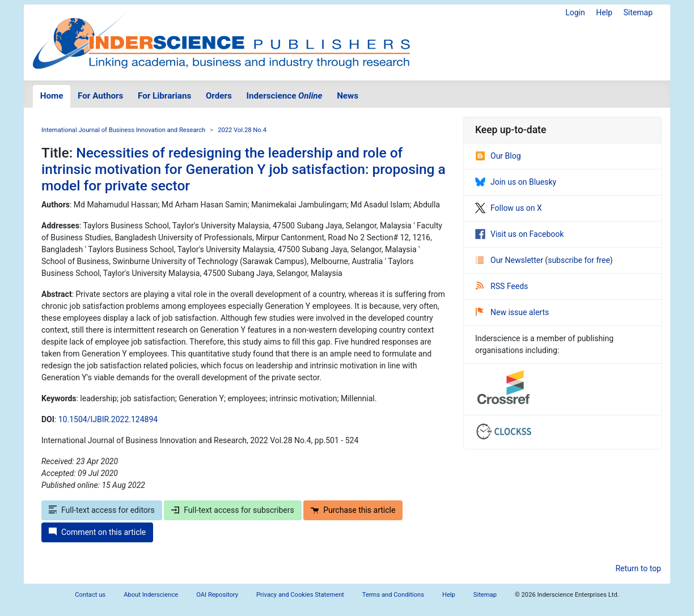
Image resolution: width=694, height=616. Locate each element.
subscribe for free (579, 260)
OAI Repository (217, 595)
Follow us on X (509, 208)
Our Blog (498, 156)
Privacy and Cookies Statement (300, 595)
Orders (219, 96)
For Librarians (164, 96)
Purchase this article (353, 510)
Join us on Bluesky (516, 182)
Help (604, 12)
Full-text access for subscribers (232, 510)
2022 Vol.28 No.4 (242, 130)
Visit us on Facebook (519, 234)
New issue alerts (512, 312)
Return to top (638, 568)
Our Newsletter (510, 260)
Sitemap (638, 12)
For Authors (100, 96)
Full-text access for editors (102, 510)
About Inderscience (151, 595)
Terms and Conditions (393, 595)
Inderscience (285, 96)
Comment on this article (97, 532)
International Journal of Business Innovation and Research (123, 130)
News (348, 96)
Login (575, 12)
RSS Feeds (502, 286)
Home (52, 96)
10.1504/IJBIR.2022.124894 (108, 419)
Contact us (90, 595)
